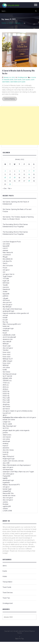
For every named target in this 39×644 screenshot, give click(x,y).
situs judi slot (7, 302)
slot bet (5, 315)
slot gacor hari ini (8, 274)
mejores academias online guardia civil (16, 313)
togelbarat (6, 483)
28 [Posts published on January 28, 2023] (29, 181)
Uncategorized (22, 77)
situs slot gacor (8, 348)
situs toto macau (8, 450)
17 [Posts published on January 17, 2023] (10, 178)
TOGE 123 (6, 383)
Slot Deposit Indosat (9, 374)
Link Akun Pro (7, 261)
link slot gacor (7, 305)
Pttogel (5, 257)
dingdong (6, 404)
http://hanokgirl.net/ (10, 426)
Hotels (5, 576)
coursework (7, 255)
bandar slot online (9, 420)
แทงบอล (5, 250)
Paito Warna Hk (8, 253)
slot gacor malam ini (10, 411)
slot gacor (6, 270)
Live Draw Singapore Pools (12, 242)
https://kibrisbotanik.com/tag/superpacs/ (17, 465)
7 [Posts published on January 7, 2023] (29, 171)
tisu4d (5, 333)
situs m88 (6, 463)
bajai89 (5, 478)
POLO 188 (6, 398)
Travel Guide (7, 587)
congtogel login (8, 328)
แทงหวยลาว (7, 472)
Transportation (7, 582)
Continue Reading (10, 99)
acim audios (26, 80)
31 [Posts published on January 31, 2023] (10, 184)
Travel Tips (6, 598)
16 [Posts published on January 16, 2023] (5, 178)
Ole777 (5, 263)
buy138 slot (7, 413)
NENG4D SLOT (8, 359)
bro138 (5, 320)
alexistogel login (8, 480)
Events (5, 571)
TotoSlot (6, 350)
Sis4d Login (7, 346)
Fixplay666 (6, 476)
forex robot (6, 352)
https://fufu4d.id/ (8, 456)
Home (5, 23)
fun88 (5, 370)
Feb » (10, 188)
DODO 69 (6, 391)
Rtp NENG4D (7, 307)
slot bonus (6, 300)
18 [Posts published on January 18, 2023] (15, 178)
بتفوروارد (5, 298)
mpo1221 (6, 287)
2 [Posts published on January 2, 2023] (5, 171)
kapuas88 (6, 246)
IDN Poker (6, 283)
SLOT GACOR (7, 376)
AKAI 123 (6, 385)
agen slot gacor (8, 467)
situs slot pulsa (8, 266)
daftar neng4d (7, 361)
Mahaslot (6, 331)
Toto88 (5, 285)
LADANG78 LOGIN (9, 335)
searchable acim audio (18, 82)
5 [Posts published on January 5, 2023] (19, 171)
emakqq (5, 443)
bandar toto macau (9, 496)
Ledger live (6, 422)
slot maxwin (7, 437)
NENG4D (6, 344)
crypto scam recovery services (13, 461)
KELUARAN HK (8, 259)
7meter (5, 292)
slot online (6, 244)
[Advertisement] (19, 126)
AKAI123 (5, 389)
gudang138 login (8, 311)
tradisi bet (6, 326)
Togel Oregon (7, 276)
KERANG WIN (7, 378)
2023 (12, 23)
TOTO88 (6, 279)
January (20, 23)
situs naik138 (7, 341)
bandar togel (7, 489)
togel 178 (6, 281)
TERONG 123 (7, 381)
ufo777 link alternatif (9, 337)
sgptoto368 (7, 506)
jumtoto (5, 433)
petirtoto (6, 296)
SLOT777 (6, 428)
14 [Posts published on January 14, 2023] (29, 174)
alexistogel (6, 441)
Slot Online (6, 372)
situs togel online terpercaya (12, 309)
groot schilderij (22, 411)
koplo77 (5, 446)
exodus (30, 411)
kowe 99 (6, 452)
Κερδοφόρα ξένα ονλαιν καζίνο (13, 417)
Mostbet (5, 504)
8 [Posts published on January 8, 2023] (34, 171)
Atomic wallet (7, 424)
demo (5, 566)
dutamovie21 (7, 435)
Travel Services (8, 593)
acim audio (18, 80)
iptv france (6, 409)
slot (4, 272)
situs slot (26, 417)
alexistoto (6, 448)
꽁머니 (5, 415)
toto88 (5, 318)
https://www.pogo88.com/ (12, 324)
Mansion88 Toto (8, 493)
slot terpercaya (8, 469)
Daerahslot (6, 289)
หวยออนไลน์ (7, 491)
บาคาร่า (5, 248)
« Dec (5, 188)
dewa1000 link (8, 339)
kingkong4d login (9, 459)
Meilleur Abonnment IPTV (11, 485)
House (5, 268)
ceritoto (5, 502)
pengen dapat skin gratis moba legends (16, 430)
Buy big (5, 322)
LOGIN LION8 (7, 511)
